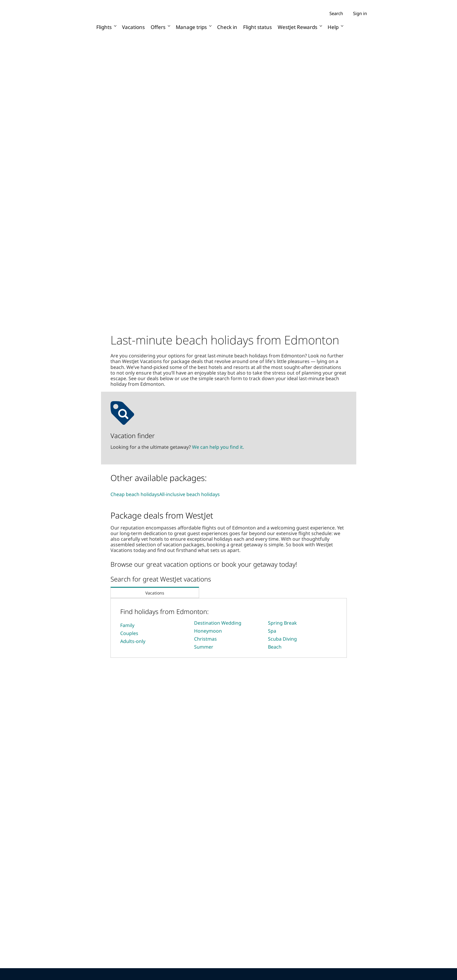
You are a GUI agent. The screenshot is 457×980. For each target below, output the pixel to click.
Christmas (205, 639)
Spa (272, 631)
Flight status (257, 27)
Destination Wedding (218, 623)
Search (336, 13)
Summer (204, 647)
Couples (129, 633)
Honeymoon (208, 631)
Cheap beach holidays (135, 494)
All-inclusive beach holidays (190, 494)
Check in (227, 27)
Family (127, 625)
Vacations (133, 27)
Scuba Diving (282, 639)
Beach (275, 647)
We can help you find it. (218, 447)
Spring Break (282, 623)
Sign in (360, 13)
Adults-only (133, 641)
